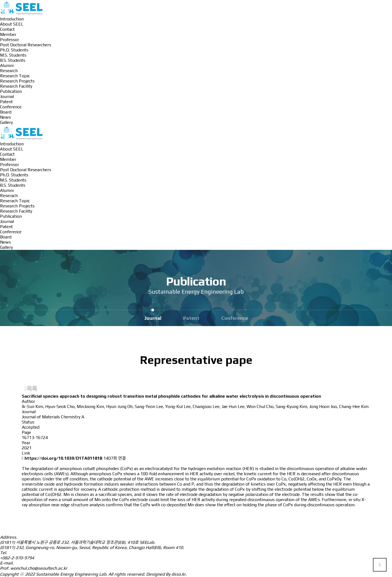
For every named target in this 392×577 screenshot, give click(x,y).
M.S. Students (13, 55)
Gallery (6, 122)
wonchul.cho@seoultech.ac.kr (39, 568)
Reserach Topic (15, 201)
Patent (6, 102)
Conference (11, 107)
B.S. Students (13, 60)
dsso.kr (179, 574)
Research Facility (16, 86)
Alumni (7, 65)
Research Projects (17, 81)
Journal (7, 96)
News (5, 117)
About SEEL (12, 24)
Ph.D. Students (14, 50)
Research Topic (15, 76)
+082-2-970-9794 (17, 558)
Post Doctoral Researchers (26, 45)
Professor (10, 40)
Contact (7, 29)
